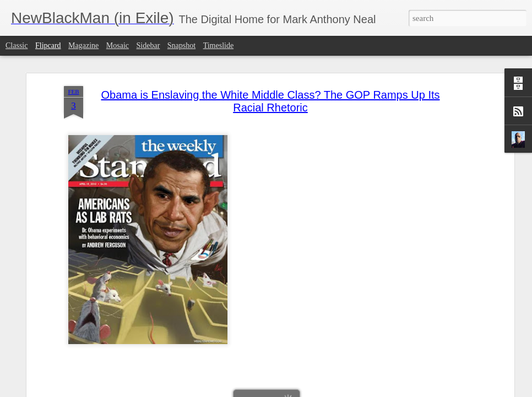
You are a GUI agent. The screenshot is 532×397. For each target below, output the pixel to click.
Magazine (83, 45)
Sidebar (148, 45)
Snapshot (181, 45)
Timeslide (219, 45)
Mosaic (118, 45)
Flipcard (48, 45)
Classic (17, 45)
